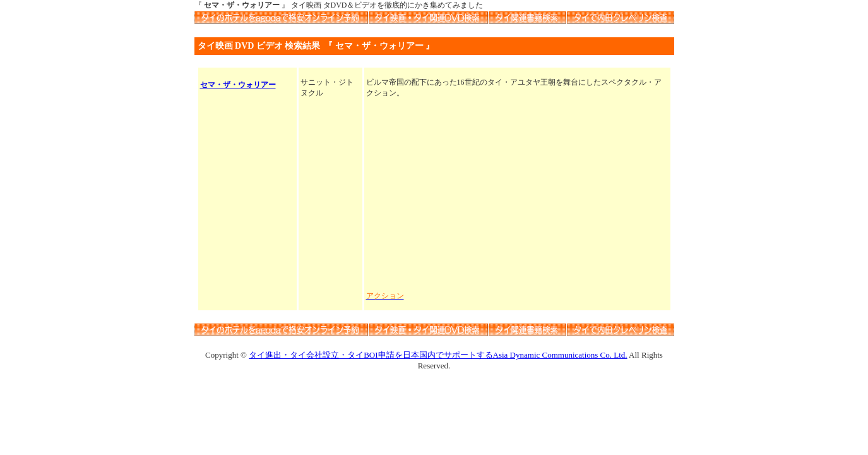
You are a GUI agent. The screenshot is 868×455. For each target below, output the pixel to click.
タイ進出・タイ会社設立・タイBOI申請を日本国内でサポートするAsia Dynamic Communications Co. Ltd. (438, 355)
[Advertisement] (517, 195)
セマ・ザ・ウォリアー (238, 85)
